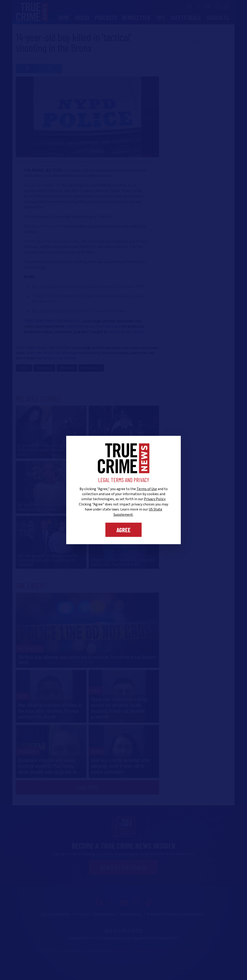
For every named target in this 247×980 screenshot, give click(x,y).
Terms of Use (147, 489)
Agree (123, 530)
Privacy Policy (155, 499)
